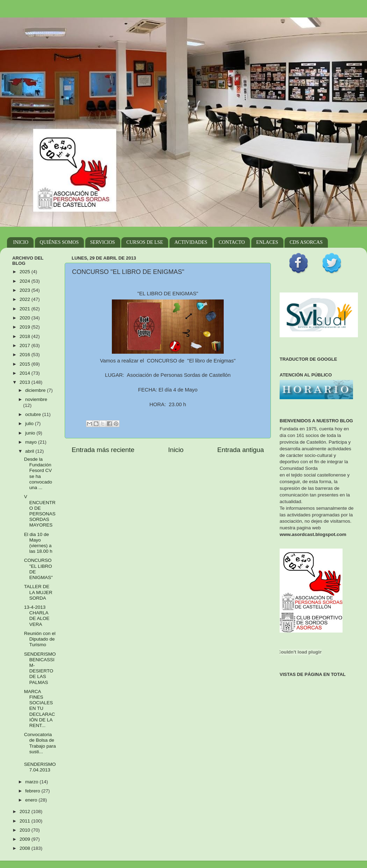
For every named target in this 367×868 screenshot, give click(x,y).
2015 (26, 364)
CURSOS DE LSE (145, 242)
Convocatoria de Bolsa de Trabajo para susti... (40, 743)
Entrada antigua (241, 450)
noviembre (36, 399)
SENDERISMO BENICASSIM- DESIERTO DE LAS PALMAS (40, 668)
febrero (33, 791)
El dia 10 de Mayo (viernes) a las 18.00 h (38, 543)
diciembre (36, 390)
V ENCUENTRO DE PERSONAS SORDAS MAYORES (40, 511)
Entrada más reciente (103, 450)
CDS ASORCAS (306, 242)
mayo (32, 442)
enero (32, 800)
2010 (26, 830)
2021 (26, 309)
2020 (26, 318)
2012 (26, 811)
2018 (26, 336)
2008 (26, 848)
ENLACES (267, 242)
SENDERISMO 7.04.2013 (40, 767)
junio (31, 433)
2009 (26, 839)
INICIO (21, 242)
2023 (26, 290)
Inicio (176, 450)
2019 (26, 327)
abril (30, 451)
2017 (26, 345)
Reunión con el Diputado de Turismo (40, 639)
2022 (26, 299)
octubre (34, 414)
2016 (26, 355)
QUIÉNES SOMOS (59, 242)
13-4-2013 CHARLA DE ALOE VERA (37, 616)
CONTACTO (232, 242)
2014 (26, 373)
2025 (26, 272)
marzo (32, 782)
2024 (26, 281)
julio (30, 424)
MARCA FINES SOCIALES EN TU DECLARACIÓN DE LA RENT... (40, 708)
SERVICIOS (103, 242)
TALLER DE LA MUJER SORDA (38, 592)
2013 (26, 382)
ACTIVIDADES (191, 242)
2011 (26, 821)
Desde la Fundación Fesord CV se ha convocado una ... (38, 473)
